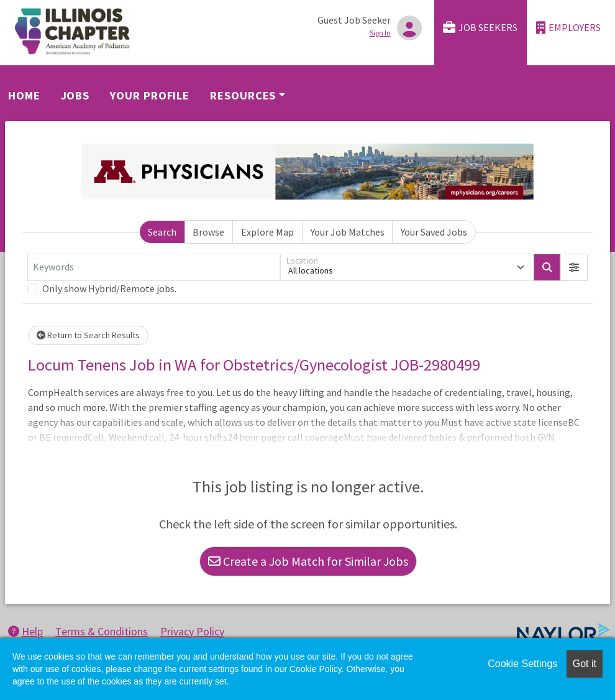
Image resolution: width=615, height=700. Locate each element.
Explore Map (267, 232)
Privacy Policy (192, 631)
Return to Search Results (88, 335)
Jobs (75, 95)
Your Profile (150, 95)
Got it (585, 664)
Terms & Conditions (102, 631)
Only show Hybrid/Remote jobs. (109, 288)
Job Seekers (480, 28)
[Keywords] (154, 267)
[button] (574, 267)
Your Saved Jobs (434, 232)
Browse (208, 232)
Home (24, 95)
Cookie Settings (522, 664)
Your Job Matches (348, 232)
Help (25, 631)
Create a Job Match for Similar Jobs (308, 561)
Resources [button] (243, 95)
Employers (568, 28)
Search (162, 232)
